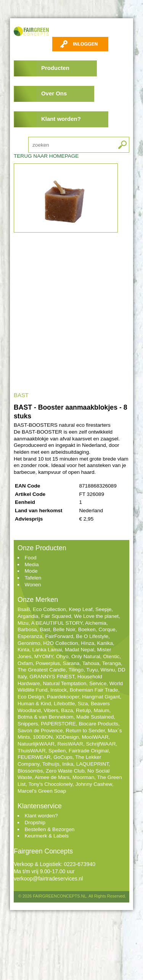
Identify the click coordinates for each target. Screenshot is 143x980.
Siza (83, 704)
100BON (43, 737)
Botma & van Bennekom (46, 717)
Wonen (33, 585)
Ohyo (62, 656)
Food (31, 558)
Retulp (83, 710)
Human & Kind (34, 704)
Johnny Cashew (94, 784)
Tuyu (92, 670)
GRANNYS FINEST (52, 677)
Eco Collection (49, 609)
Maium (102, 710)
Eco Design (31, 697)
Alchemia (96, 623)
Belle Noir (64, 629)
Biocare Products (98, 724)
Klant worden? (61, 119)
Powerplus (48, 663)
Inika (68, 764)
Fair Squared (56, 616)
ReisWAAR (70, 744)
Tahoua (91, 663)
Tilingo (76, 670)
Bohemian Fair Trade (94, 690)
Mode (31, 571)
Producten (55, 68)
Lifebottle (64, 704)
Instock (59, 690)
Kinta (23, 650)
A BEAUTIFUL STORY (57, 623)
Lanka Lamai (47, 650)
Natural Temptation (64, 683)
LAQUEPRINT (92, 764)
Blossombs (30, 771)
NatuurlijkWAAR (36, 744)
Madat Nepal (80, 650)
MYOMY (44, 656)
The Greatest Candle (42, 670)
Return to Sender (85, 731)
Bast (45, 629)
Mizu (23, 623)
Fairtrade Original (89, 751)
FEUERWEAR (34, 757)
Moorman (83, 777)
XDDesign (67, 737)
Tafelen (33, 578)
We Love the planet (96, 616)
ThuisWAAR (32, 751)
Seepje (103, 609)
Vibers (51, 710)
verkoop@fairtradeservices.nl (48, 879)
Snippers (28, 724)
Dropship (35, 822)
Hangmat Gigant (101, 697)
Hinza (88, 643)
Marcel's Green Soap (42, 791)
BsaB (24, 609)
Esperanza (30, 636)
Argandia (28, 616)
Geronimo (29, 643)
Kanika (105, 643)
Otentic (111, 656)
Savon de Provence (40, 731)
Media (32, 564)
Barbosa (27, 629)
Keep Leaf (80, 609)
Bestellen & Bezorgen (50, 829)
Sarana (71, 663)
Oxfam (25, 663)
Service (98, 683)
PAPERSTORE (58, 724)
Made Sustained (95, 717)
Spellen (57, 751)
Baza (67, 710)
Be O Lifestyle (92, 636)
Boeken (87, 629)
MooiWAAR (95, 737)
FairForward (59, 636)
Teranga (112, 663)
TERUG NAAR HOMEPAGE (46, 156)
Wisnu (108, 670)
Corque (107, 629)
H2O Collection (60, 643)
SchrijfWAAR (101, 744)
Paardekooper (63, 697)
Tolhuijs (51, 764)
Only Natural (86, 656)
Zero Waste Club (65, 771)
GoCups (63, 757)
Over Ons (54, 93)
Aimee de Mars (52, 777)
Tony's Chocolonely (50, 784)
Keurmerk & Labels (47, 836)
